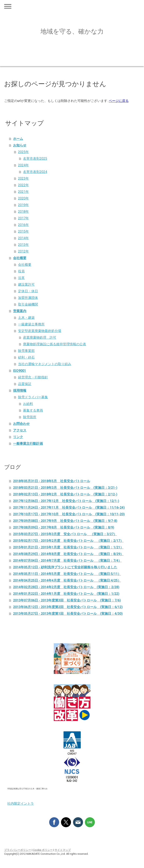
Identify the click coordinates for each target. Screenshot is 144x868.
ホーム (18, 139)
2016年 (23, 225)
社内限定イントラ (21, 803)
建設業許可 (26, 284)
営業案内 (20, 311)
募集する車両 (33, 410)
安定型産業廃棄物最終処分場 (40, 331)
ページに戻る (119, 101)
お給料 (28, 404)
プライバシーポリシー (18, 850)
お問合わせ (21, 424)
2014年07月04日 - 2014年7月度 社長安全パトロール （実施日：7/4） (67, 561)
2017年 (23, 218)
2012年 (23, 251)
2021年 (23, 192)
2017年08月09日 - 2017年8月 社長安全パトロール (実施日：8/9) (64, 527)
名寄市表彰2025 (35, 159)
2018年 (23, 212)
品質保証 (25, 384)
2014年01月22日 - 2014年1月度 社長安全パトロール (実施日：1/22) (66, 594)
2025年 (23, 152)
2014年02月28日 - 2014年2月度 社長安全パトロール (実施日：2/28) (66, 587)
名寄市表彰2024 (35, 172)
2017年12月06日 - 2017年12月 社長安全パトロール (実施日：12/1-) (66, 501)
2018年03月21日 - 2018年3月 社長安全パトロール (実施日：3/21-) (65, 488)
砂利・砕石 (26, 357)
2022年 (23, 185)
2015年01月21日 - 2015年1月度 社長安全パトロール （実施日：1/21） (68, 547)
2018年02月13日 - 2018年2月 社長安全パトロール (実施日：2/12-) (65, 494)
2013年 (23, 245)
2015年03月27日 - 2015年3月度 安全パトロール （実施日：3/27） (65, 534)
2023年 (23, 178)
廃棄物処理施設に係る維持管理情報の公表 (55, 344)
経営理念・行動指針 (33, 377)
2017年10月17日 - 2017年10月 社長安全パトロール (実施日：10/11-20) (69, 514)
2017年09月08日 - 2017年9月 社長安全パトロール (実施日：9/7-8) (65, 521)
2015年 (23, 231)
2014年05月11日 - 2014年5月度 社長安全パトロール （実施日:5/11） (67, 574)
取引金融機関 (28, 304)
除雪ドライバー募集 (33, 397)
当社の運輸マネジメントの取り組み (45, 364)
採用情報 (20, 391)
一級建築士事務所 (31, 324)
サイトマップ (63, 850)
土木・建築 (26, 318)
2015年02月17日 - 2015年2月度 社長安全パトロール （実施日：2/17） (68, 541)
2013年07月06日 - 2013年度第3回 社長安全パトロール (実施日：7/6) (67, 600)
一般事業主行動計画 (28, 444)
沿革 (21, 278)
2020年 (23, 198)
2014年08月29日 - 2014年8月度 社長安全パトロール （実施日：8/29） (68, 554)
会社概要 (20, 258)
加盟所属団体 (28, 298)
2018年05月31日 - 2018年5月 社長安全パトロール (52, 481)
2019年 (23, 205)
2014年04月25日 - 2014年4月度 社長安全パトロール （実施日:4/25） (67, 580)
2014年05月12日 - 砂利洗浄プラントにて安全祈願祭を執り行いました (65, 567)
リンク (18, 437)
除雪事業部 (26, 351)
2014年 (23, 238)
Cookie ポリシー (43, 850)
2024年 (23, 165)
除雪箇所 (30, 417)
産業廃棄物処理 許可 (40, 337)
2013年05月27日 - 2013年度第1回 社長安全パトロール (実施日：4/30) (68, 614)
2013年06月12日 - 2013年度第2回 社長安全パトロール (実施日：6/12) (68, 607)
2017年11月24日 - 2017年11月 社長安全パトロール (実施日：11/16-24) (69, 508)
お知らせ (20, 145)
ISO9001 (20, 371)
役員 (21, 271)
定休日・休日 (28, 291)
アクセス (20, 430)
